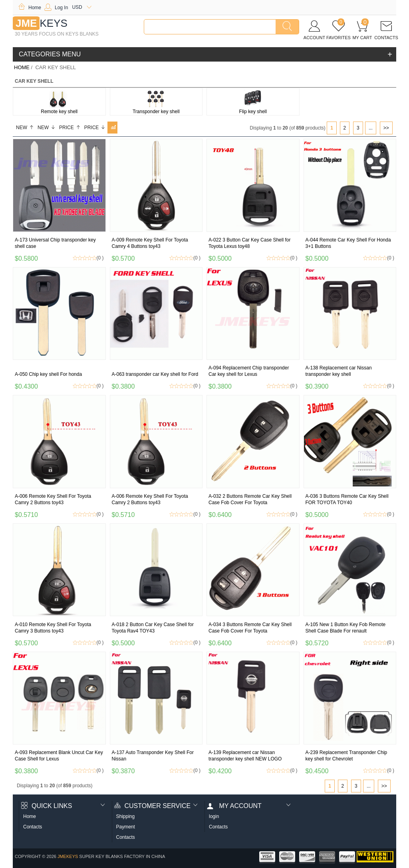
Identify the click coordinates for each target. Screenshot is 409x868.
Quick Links (47, 806)
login (214, 816)
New (25, 128)
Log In (56, 8)
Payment (126, 827)
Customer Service (153, 806)
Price (70, 128)
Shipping (126, 816)
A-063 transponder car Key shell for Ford (155, 374)
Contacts (33, 827)
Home (30, 8)
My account (234, 806)
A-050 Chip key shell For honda (48, 374)
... (371, 128)
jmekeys (68, 856)
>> (386, 128)
